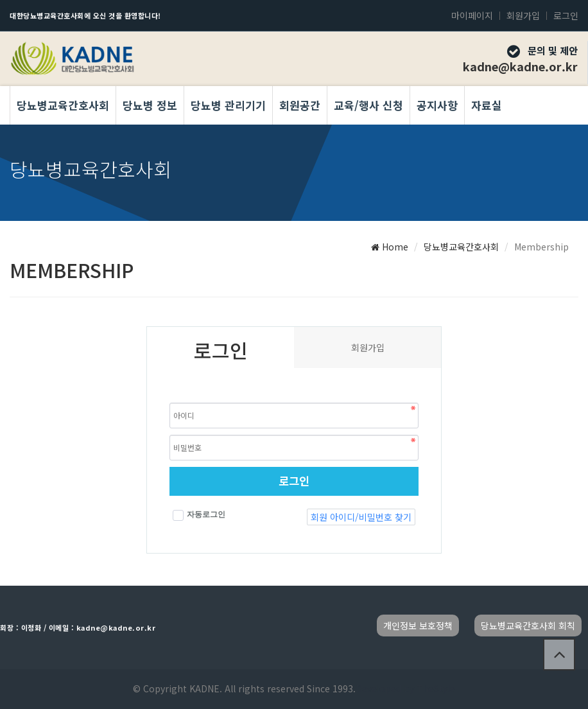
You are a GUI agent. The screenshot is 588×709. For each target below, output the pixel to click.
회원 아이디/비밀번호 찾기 (361, 517)
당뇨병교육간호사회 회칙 (528, 626)
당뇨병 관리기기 (228, 105)
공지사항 (437, 105)
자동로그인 (199, 515)
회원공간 (300, 105)
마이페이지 (472, 15)
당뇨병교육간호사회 (63, 105)
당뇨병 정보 (150, 105)
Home (390, 247)
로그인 (566, 15)
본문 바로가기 (0, 0)
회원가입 (523, 15)
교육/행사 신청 (368, 105)
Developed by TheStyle (405, 688)
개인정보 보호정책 (418, 626)
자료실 (487, 105)
